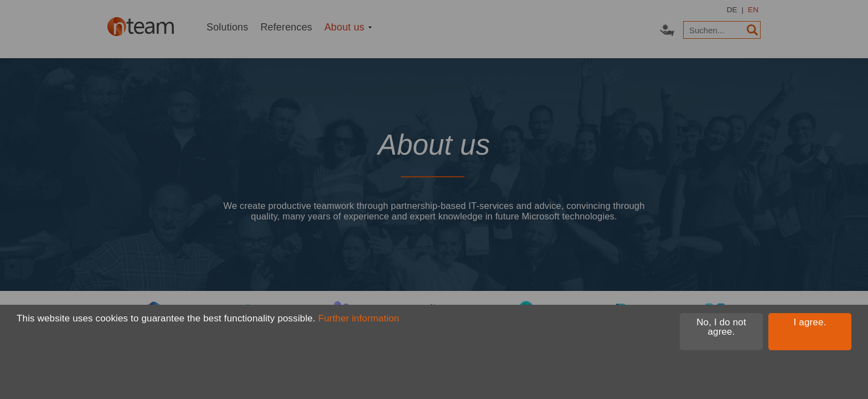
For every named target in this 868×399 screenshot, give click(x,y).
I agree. (810, 322)
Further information (359, 318)
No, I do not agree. (721, 327)
